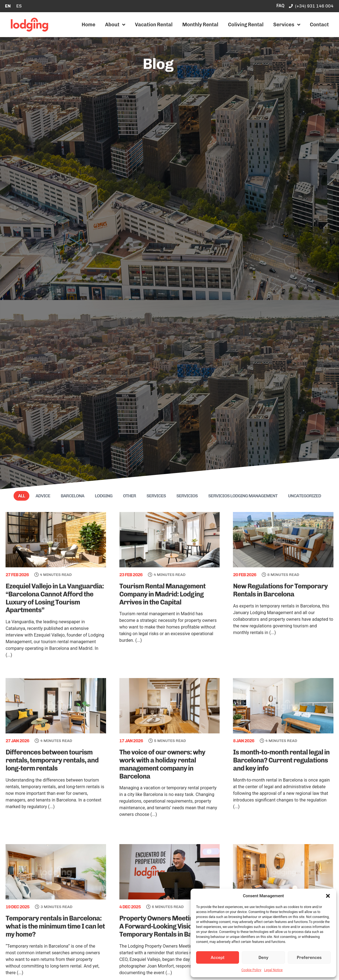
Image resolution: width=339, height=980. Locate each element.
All (21, 496)
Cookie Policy (251, 970)
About (115, 25)
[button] (328, 896)
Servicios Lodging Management (243, 496)
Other (129, 496)
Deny (263, 958)
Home (88, 25)
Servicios (187, 496)
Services (287, 25)
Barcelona (72, 496)
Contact (319, 25)
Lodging (104, 496)
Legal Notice (273, 970)
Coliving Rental (246, 25)
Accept (218, 958)
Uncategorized (305, 496)
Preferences (309, 958)
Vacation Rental (154, 25)
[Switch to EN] (8, 6)
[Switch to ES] (19, 6)
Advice (43, 496)
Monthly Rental (200, 25)
